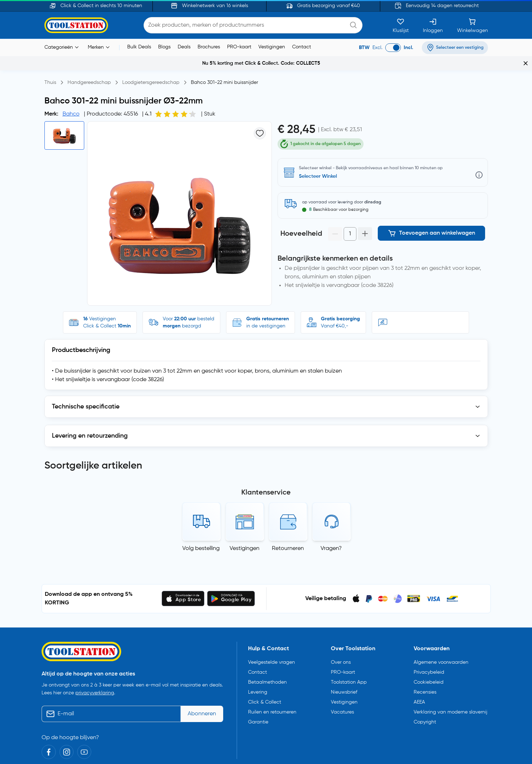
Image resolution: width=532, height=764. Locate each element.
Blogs (164, 47)
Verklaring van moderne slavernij (450, 683)
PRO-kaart (239, 47)
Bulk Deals (139, 47)
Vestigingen (272, 47)
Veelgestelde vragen (272, 633)
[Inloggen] (433, 25)
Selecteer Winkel (318, 164)
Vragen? (331, 519)
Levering (258, 663)
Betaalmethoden (267, 653)
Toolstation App (349, 653)
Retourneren (288, 519)
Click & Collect (265, 673)
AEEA (419, 673)
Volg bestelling (201, 519)
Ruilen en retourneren (272, 683)
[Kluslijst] (401, 25)
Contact (302, 47)
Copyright (425, 693)
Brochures (209, 47)
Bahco (71, 114)
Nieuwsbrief (344, 663)
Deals (184, 47)
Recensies (425, 663)
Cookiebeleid (429, 653)
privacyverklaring (95, 664)
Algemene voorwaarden (441, 633)
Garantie (258, 693)
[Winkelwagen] (472, 25)
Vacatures (342, 683)
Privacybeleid (429, 643)
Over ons (341, 633)
